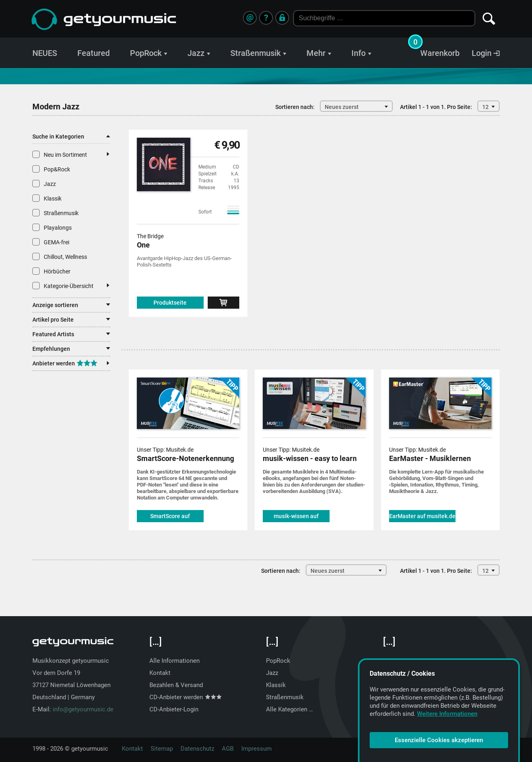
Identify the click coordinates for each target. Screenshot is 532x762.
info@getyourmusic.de (83, 709)
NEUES (45, 53)
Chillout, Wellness (60, 256)
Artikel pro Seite (71, 320)
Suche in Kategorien (71, 137)
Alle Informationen (174, 661)
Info (361, 53)
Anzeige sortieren (71, 305)
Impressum (256, 749)
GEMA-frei (51, 242)
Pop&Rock (51, 169)
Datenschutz (197, 749)
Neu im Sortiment (71, 154)
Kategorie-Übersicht (71, 286)
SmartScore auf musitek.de (170, 518)
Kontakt (160, 673)
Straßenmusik (258, 53)
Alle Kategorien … (289, 709)
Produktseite (170, 303)
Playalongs (52, 227)
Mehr (319, 53)
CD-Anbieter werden (185, 697)
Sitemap (162, 749)
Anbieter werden (71, 363)
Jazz (199, 53)
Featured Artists (71, 334)
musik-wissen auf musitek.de (296, 518)
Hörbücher (51, 271)
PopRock (149, 53)
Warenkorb (440, 53)
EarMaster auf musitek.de (422, 516)
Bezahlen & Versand (176, 685)
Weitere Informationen (447, 714)
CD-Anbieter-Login (174, 709)
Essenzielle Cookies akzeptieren (439, 740)
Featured (94, 53)
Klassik (47, 198)
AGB (228, 749)
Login (486, 53)
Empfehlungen (71, 349)
